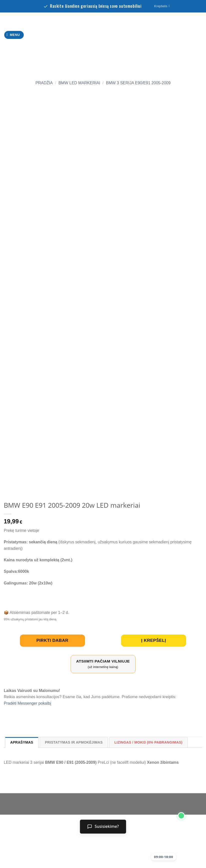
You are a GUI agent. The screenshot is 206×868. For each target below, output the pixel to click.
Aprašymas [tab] (22, 742)
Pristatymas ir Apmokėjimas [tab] (74, 742)
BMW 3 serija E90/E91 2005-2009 (138, 83)
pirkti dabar (52, 640)
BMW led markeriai (79, 83)
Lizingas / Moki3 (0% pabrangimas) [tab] (148, 742)
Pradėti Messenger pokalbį (27, 703)
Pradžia (44, 83)
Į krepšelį (154, 640)
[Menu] (14, 35)
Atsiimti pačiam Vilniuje (103, 664)
